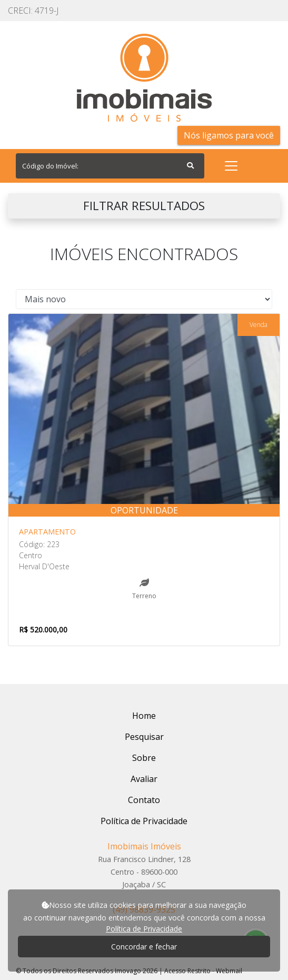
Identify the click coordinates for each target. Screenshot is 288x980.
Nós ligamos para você (229, 135)
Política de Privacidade (144, 929)
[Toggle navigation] (231, 166)
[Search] (110, 166)
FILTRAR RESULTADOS (144, 206)
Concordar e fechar (144, 947)
